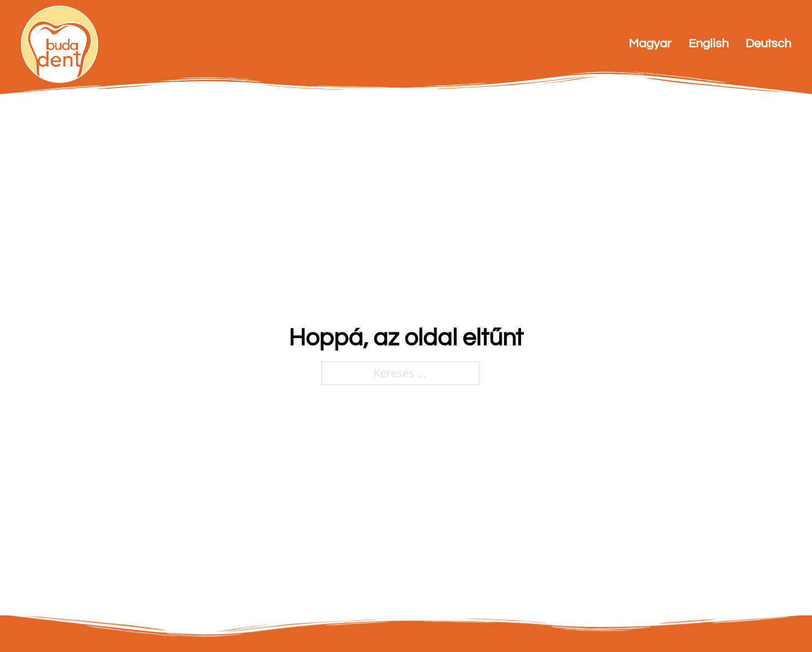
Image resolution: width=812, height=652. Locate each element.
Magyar (650, 44)
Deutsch (768, 44)
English (709, 44)
